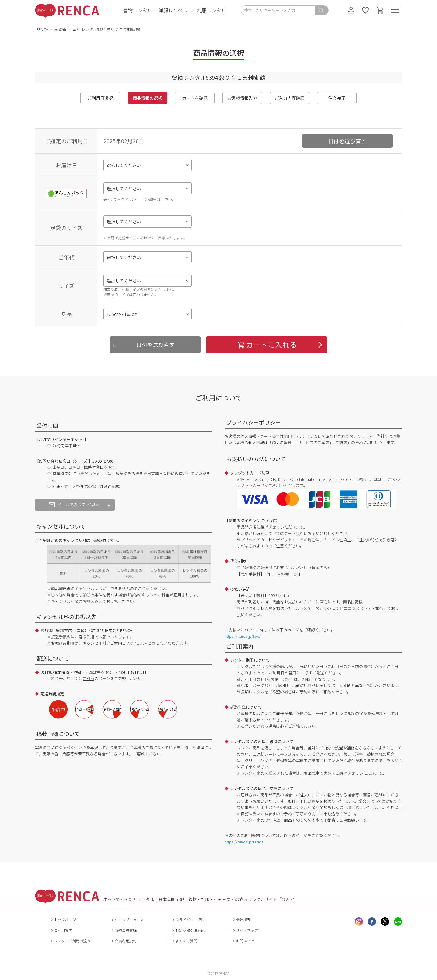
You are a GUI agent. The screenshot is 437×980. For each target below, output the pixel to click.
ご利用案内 (61, 930)
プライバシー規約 (188, 919)
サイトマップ (245, 930)
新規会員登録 (123, 930)
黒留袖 (60, 29)
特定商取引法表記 (188, 930)
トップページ (63, 919)
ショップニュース (127, 919)
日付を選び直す (347, 141)
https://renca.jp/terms (244, 842)
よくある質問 (184, 941)
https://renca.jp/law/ (243, 636)
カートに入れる (267, 345)
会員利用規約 (123, 941)
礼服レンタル (212, 10)
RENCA (42, 29)
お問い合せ (243, 941)
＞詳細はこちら (158, 199)
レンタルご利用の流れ (70, 941)
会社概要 (241, 919)
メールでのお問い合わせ (75, 504)
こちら (88, 678)
